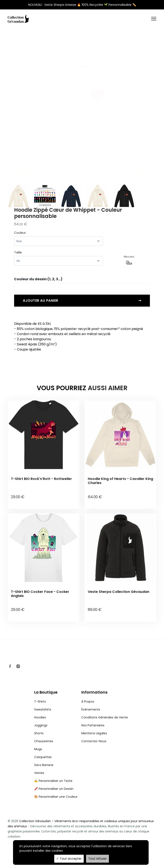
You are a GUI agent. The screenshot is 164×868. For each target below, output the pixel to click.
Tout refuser (97, 859)
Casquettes (43, 756)
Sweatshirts (43, 708)
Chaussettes (44, 740)
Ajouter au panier (82, 301)
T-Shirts (40, 700)
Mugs (38, 748)
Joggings (41, 724)
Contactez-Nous (94, 740)
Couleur (20, 233)
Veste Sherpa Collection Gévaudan (119, 591)
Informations (94, 691)
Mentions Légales (94, 732)
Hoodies (40, 716)
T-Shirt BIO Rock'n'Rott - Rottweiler (41, 479)
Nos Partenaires (93, 724)
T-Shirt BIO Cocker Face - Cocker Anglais (40, 593)
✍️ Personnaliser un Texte (53, 780)
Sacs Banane (44, 764)
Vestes (39, 772)
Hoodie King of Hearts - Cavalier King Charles (120, 481)
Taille (18, 252)
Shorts (39, 732)
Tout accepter (69, 859)
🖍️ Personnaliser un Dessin (54, 788)
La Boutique (46, 691)
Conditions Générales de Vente (105, 716)
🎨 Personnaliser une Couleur (56, 796)
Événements (91, 708)
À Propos (88, 700)
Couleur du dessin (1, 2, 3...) (38, 279)
